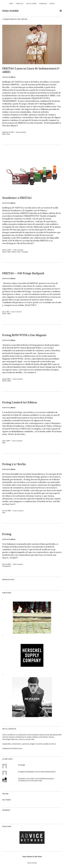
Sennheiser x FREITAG (17, 198)
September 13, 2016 (8, 132)
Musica (52, 4)
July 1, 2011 (6, 312)
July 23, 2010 (6, 379)
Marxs (13, 77)
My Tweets (7, 800)
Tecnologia (43, 4)
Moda (11, 4)
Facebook (6, 810)
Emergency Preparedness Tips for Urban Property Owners (37, 772)
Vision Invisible (10, 11)
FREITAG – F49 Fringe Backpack (23, 273)
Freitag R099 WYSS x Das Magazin (24, 335)
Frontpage (22, 765)
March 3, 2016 (7, 250)
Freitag (7, 534)
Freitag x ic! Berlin (14, 464)
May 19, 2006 (6, 564)
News (8, 134)
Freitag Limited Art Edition (20, 402)
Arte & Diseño (31, 4)
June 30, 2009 (7, 511)
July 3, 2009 (6, 441)
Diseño (4, 252)
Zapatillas (20, 4)
